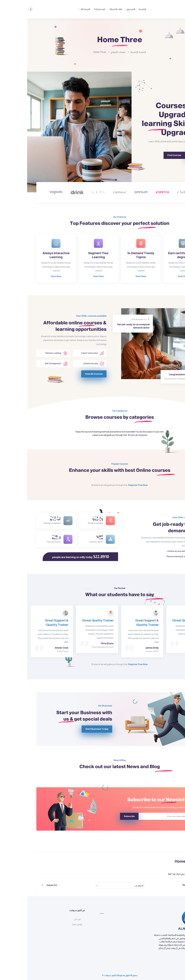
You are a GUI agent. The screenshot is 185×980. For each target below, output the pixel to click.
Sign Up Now (159, 155)
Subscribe (102, 816)
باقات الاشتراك (89, 9)
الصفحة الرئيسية (111, 52)
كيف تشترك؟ (73, 9)
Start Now (156, 288)
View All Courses (67, 386)
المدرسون (103, 9)
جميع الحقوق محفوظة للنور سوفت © (93, 975)
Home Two (160, 885)
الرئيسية (115, 9)
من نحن (50, 919)
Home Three (73, 52)
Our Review (92, 600)
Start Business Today (81, 729)
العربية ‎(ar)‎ (58, 9)
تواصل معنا (50, 924)
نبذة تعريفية (25, 885)
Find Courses (135, 155)
